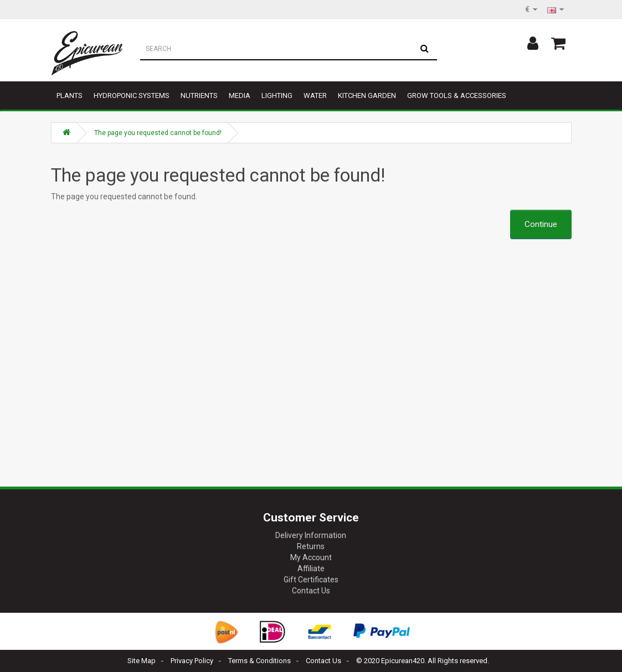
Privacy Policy (192, 661)
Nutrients (199, 95)
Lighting (277, 95)
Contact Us (311, 591)
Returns (311, 546)
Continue (541, 224)
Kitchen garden (367, 95)
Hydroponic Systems (132, 95)
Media (240, 95)
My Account (311, 557)
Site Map (142, 661)
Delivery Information (311, 535)
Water (315, 95)
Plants (70, 95)
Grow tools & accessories (457, 95)
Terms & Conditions (259, 661)
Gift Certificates (311, 580)
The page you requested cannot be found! (158, 133)
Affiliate (311, 568)
